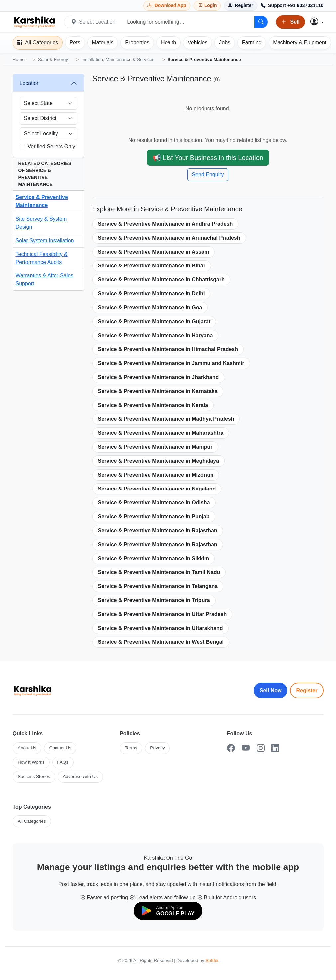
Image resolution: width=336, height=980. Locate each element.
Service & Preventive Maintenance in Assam (154, 252)
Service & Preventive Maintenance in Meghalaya (159, 461)
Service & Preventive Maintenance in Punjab (154, 517)
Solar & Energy (53, 60)
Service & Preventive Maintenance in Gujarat (154, 321)
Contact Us (60, 748)
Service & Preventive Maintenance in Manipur (155, 447)
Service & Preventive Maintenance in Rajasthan (158, 530)
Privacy (157, 748)
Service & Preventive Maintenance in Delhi (152, 294)
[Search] (261, 22)
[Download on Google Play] (168, 911)
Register (307, 690)
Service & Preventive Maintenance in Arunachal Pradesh (169, 238)
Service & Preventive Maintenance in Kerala (153, 405)
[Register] (240, 5)
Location (30, 83)
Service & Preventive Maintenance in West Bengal (161, 642)
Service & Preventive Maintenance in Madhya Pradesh (166, 419)
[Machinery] (300, 43)
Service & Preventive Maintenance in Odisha (154, 503)
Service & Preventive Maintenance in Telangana (158, 586)
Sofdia (212, 961)
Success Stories (34, 776)
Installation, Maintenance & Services (118, 60)
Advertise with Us (80, 776)
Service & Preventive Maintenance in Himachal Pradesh (168, 349)
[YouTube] (246, 748)
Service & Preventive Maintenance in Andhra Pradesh (166, 224)
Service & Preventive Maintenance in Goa (150, 307)
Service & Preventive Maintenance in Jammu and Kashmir (171, 363)
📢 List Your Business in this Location (208, 158)
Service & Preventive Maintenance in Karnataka (158, 391)
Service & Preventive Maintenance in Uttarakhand (161, 628)
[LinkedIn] (275, 748)
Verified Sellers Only (52, 147)
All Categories (32, 821)
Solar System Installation (45, 240)
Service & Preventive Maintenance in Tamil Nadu (159, 572)
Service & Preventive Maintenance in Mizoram (156, 475)
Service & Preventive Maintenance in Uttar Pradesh (163, 614)
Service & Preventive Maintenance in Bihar (152, 266)
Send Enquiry (208, 174)
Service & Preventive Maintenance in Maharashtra (161, 433)
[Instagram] (261, 748)
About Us (27, 748)
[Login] (207, 5)
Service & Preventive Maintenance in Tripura (154, 600)
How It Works (31, 762)
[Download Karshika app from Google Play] (167, 5)
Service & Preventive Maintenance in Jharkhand (159, 377)
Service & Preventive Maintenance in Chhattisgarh (161, 280)
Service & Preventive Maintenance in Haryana (156, 335)
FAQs (63, 762)
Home (19, 60)
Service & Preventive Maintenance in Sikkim (154, 558)
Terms (131, 748)
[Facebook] (231, 748)
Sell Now (271, 690)
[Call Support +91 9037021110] (292, 6)
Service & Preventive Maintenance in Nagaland (157, 489)
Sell (290, 22)
